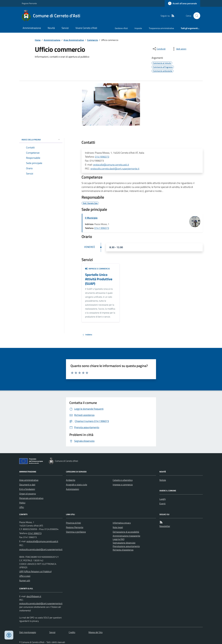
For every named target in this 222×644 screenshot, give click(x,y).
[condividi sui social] (159, 49)
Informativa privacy (122, 523)
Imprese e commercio (97, 269)
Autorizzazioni (72, 489)
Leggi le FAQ (119, 539)
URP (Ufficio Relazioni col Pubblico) (35, 571)
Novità (51, 28)
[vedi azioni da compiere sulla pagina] (179, 49)
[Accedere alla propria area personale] (182, 3)
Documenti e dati (27, 485)
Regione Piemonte (29, 3)
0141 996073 (102, 228)
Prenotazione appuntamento (126, 546)
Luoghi (163, 499)
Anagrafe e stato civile (77, 485)
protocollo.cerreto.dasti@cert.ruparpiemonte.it (115, 169)
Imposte (138, 28)
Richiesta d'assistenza (123, 550)
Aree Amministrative (74, 40)
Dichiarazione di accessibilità (126, 532)
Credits (72, 632)
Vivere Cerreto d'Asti (86, 28)
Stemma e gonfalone (76, 532)
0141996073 (102, 157)
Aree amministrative (29, 480)
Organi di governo (28, 494)
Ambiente (71, 480)
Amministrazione (32, 28)
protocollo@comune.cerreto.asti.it (111, 165)
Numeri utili (25, 580)
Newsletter (165, 526)
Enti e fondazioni (27, 489)
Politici (22, 503)
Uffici (22, 507)
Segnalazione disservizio (124, 543)
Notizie (163, 480)
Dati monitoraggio (28, 632)
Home (38, 40)
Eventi (162, 504)
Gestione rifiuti (121, 28)
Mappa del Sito (95, 632)
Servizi (65, 28)
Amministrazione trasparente (126, 536)
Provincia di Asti (73, 523)
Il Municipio (91, 218)
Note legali (118, 527)
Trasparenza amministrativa (161, 28)
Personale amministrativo (31, 498)
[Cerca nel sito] (196, 16)
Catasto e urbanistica (123, 480)
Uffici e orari (25, 576)
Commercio (92, 40)
